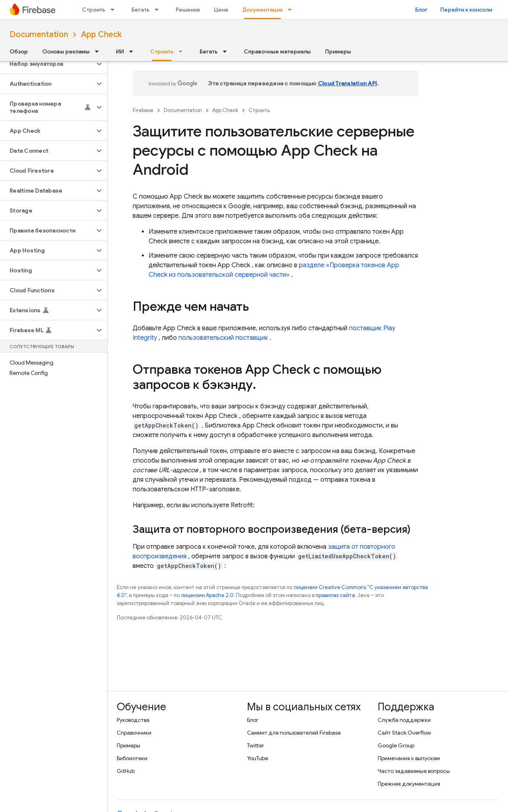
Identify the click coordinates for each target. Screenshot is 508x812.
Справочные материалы (277, 51)
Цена (221, 10)
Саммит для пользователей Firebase (294, 733)
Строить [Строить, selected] (162, 51)
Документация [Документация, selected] (262, 10)
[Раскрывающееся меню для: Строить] (115, 10)
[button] (47, 64)
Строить (94, 10)
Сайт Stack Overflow (404, 733)
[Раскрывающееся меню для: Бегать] (159, 10)
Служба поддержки (404, 720)
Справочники (134, 733)
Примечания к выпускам (409, 758)
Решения (188, 10)
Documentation (39, 34)
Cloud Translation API (347, 83)
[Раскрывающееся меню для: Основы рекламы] (99, 51)
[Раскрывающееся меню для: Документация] (292, 10)
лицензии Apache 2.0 (207, 595)
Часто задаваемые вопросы (414, 771)
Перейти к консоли (466, 10)
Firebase (143, 110)
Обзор (19, 51)
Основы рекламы (66, 51)
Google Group (396, 745)
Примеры (338, 51)
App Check (101, 34)
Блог (421, 10)
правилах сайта (335, 595)
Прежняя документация (409, 784)
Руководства (133, 720)
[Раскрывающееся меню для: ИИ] (133, 51)
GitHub (126, 771)
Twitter (256, 745)
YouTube (258, 758)
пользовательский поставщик (223, 338)
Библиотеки (132, 758)
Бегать (140, 10)
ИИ (120, 51)
